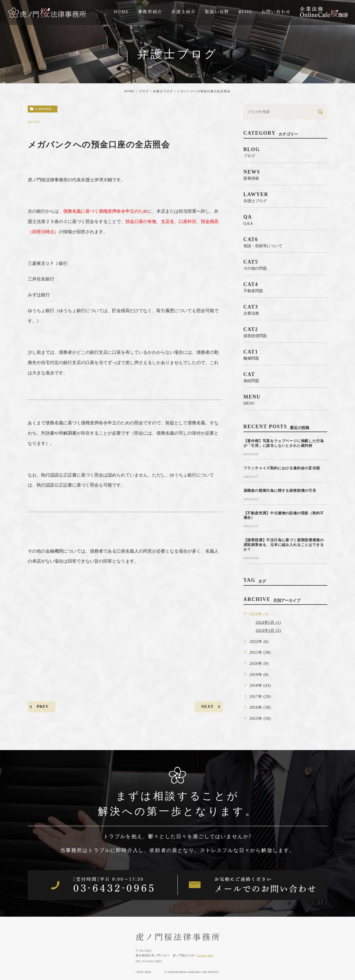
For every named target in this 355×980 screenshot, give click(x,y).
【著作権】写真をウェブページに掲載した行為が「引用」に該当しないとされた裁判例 (284, 443)
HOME (130, 91)
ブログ (144, 91)
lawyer (44, 109)
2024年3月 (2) (268, 631)
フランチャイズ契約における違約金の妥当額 (282, 468)
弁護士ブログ (163, 91)
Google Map (205, 955)
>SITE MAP (143, 972)
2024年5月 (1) (268, 622)
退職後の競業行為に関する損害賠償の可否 (280, 491)
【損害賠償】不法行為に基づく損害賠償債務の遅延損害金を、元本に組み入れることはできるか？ (284, 545)
